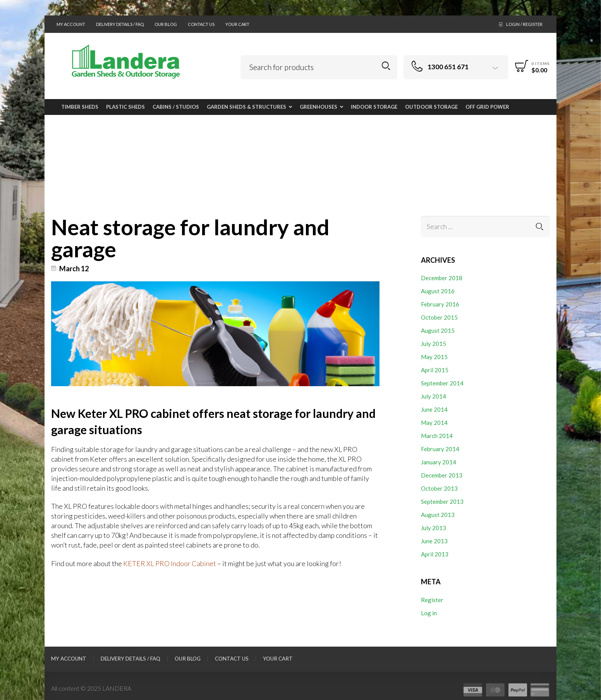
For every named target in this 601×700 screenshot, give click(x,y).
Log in (429, 613)
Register (432, 600)
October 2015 (439, 317)
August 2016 (438, 291)
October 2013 (439, 488)
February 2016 (440, 304)
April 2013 (435, 554)
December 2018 (442, 278)
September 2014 (442, 383)
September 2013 (442, 501)
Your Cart (237, 24)
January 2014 (439, 462)
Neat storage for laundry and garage (191, 238)
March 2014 (437, 436)
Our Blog (166, 24)
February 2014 (440, 449)
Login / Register (524, 24)
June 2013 (434, 541)
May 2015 (434, 357)
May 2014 (434, 423)
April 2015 (435, 370)
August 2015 (438, 330)
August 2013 (438, 515)
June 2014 (434, 409)
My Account (71, 24)
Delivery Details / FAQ (120, 24)
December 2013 (442, 475)
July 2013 (434, 528)
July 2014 (434, 396)
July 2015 (434, 344)
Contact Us (201, 24)
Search (386, 66)
